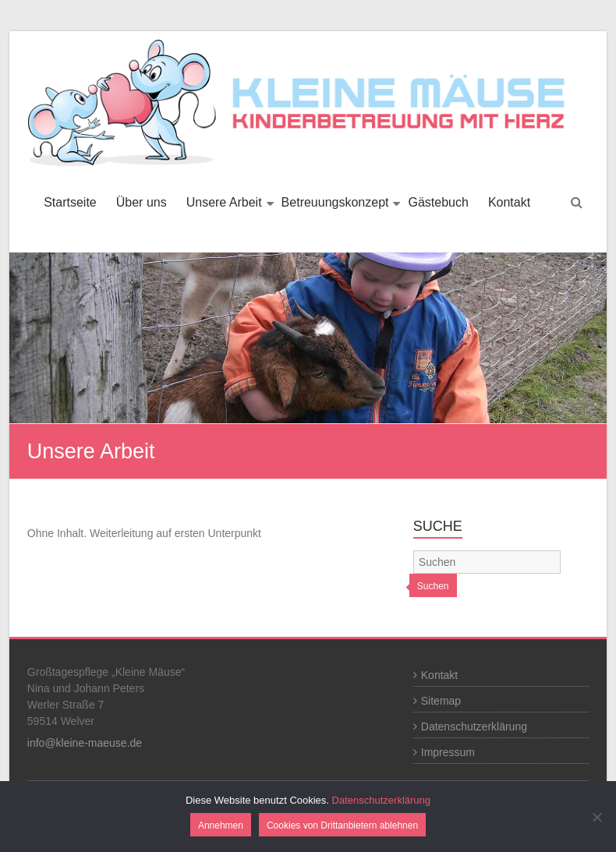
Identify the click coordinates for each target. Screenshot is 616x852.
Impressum (448, 752)
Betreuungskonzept (335, 202)
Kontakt (509, 202)
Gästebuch (438, 202)
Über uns (142, 202)
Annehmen (221, 825)
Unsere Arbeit (224, 202)
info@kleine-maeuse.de (85, 743)
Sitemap (441, 701)
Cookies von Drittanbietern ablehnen (342, 825)
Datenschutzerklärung (474, 726)
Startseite (70, 202)
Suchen (433, 586)
